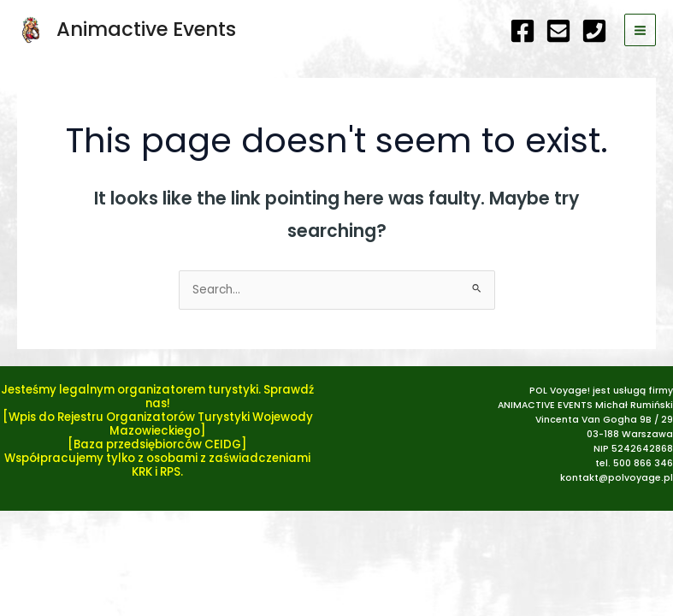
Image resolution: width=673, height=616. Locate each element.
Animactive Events (146, 29)
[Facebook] (522, 31)
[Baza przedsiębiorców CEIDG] (157, 444)
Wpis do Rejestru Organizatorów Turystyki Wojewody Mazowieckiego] (161, 424)
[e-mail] (558, 31)
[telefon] (594, 31)
